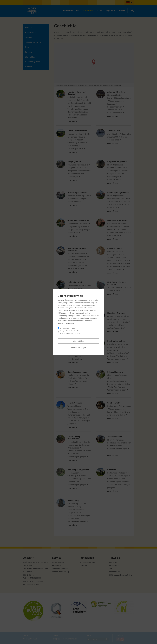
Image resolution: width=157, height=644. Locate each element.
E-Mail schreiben (33, 584)
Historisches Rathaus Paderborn (77, 249)
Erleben (28, 52)
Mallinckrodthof (75, 282)
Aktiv (100, 10)
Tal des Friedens (115, 437)
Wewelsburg (73, 501)
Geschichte (30, 33)
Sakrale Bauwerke (33, 42)
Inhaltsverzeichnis (87, 562)
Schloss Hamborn (115, 372)
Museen (28, 28)
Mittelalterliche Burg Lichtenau (117, 283)
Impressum (113, 562)
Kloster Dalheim (114, 248)
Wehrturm (112, 470)
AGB (110, 568)
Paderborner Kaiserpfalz (78, 341)
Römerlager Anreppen (77, 372)
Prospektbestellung (60, 572)
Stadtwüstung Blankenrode (74, 438)
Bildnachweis (114, 572)
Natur (28, 47)
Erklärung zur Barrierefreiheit (121, 575)
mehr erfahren (73, 121)
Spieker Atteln (114, 403)
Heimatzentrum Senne (117, 220)
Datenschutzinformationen (113, 85)
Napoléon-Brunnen (116, 313)
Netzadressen (58, 562)
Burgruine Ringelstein (117, 162)
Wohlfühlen (30, 57)
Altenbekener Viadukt (77, 131)
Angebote (110, 10)
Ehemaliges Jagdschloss (118, 193)
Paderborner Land (71, 10)
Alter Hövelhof (114, 131)
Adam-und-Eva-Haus (116, 92)
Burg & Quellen (74, 162)
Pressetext (57, 565)
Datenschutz (114, 565)
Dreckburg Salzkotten (77, 193)
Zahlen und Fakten (60, 568)
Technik (28, 37)
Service (122, 10)
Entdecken (88, 10)
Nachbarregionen (33, 62)
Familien (29, 67)
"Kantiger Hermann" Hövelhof (77, 93)
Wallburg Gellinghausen (78, 470)
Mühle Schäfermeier (76, 313)
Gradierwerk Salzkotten (78, 220)
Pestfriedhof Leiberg (116, 341)
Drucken (83, 565)
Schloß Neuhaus (75, 403)
